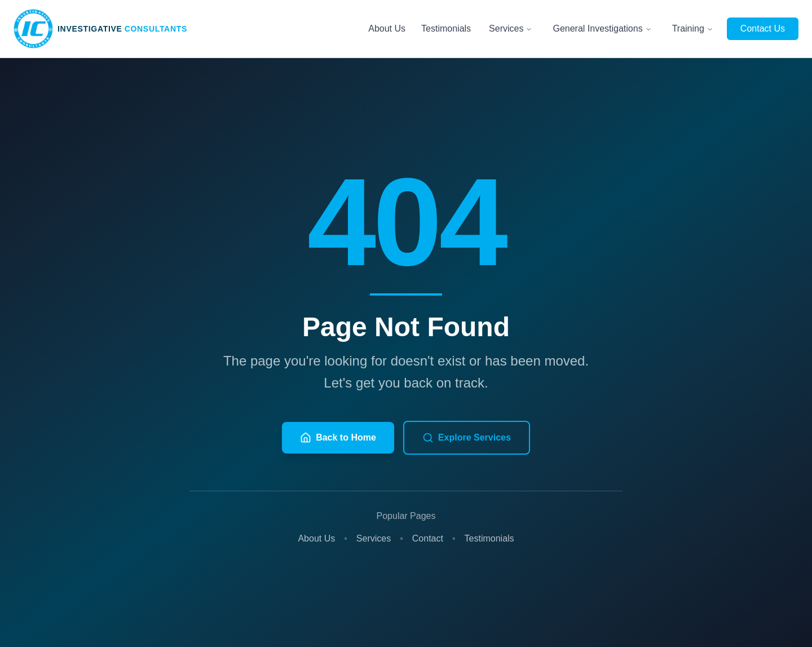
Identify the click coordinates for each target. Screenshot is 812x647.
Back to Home (338, 438)
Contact (428, 538)
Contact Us (763, 28)
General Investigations (602, 28)
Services (511, 28)
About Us (387, 28)
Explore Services (467, 438)
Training (693, 28)
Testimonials (446, 28)
